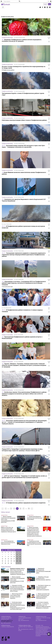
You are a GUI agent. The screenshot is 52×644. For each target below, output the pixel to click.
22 (8, 561)
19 (20, 559)
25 (17, 561)
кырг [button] (45, 4)
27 (2, 563)
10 (14, 557)
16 (11, 559)
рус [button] (50, 4)
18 (17, 559)
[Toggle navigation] (3, 7)
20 (2, 561)
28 (5, 563)
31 (5, 554)
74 (29, 509)
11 (17, 557)
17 (14, 559)
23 (11, 561)
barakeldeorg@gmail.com (6, 622)
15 (8, 559)
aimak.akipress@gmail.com (7, 620)
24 (14, 561)
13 (2, 559)
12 (20, 557)
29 (8, 563)
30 (2, 554)
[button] (20, 1)
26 (20, 561)
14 (5, 559)
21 (5, 561)
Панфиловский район (7, 37)
